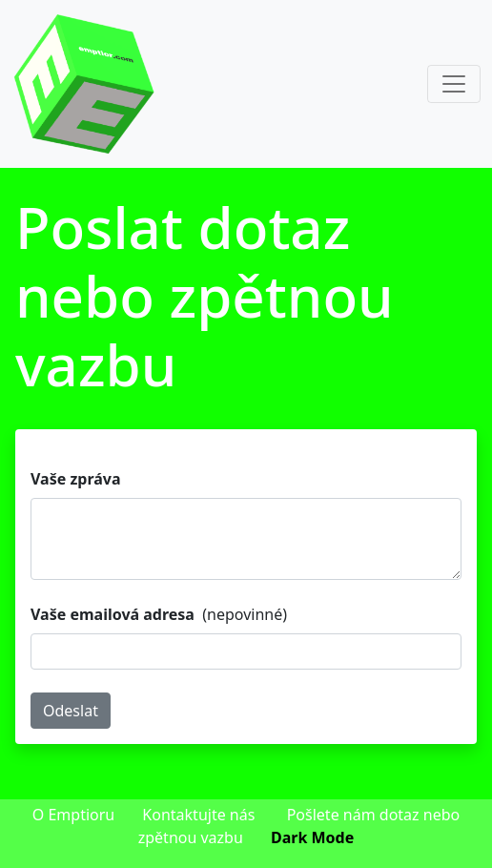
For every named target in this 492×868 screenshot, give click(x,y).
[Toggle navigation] (454, 84)
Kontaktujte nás (198, 815)
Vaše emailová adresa (113, 614)
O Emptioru (73, 815)
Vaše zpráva (76, 479)
